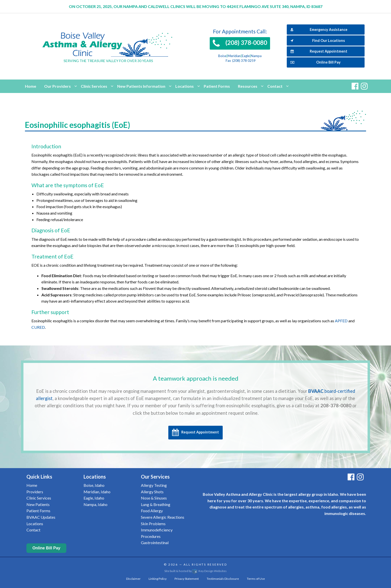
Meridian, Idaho (97, 492)
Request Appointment (319, 51)
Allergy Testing (154, 485)
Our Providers (57, 86)
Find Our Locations (318, 41)
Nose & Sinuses (154, 498)
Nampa (256, 56)
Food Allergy (152, 511)
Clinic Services (94, 86)
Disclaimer (133, 579)
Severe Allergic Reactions (163, 517)
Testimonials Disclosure (223, 579)
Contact (275, 86)
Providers (35, 492)
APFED (341, 321)
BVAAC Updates (41, 517)
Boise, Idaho (94, 485)
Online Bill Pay (316, 62)
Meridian (234, 56)
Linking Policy (158, 579)
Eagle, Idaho (94, 498)
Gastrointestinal (155, 543)
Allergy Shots (152, 492)
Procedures (151, 536)
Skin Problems (153, 524)
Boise (222, 56)
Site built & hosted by (195, 571)
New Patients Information (141, 86)
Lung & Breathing (156, 504)
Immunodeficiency (157, 530)
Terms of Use (256, 579)
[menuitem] (31, 86)
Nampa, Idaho (96, 504)
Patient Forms (217, 86)
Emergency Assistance (319, 30)
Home (31, 86)
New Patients (38, 504)
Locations (185, 86)
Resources (248, 86)
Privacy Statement (187, 579)
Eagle (246, 56)
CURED (38, 327)
